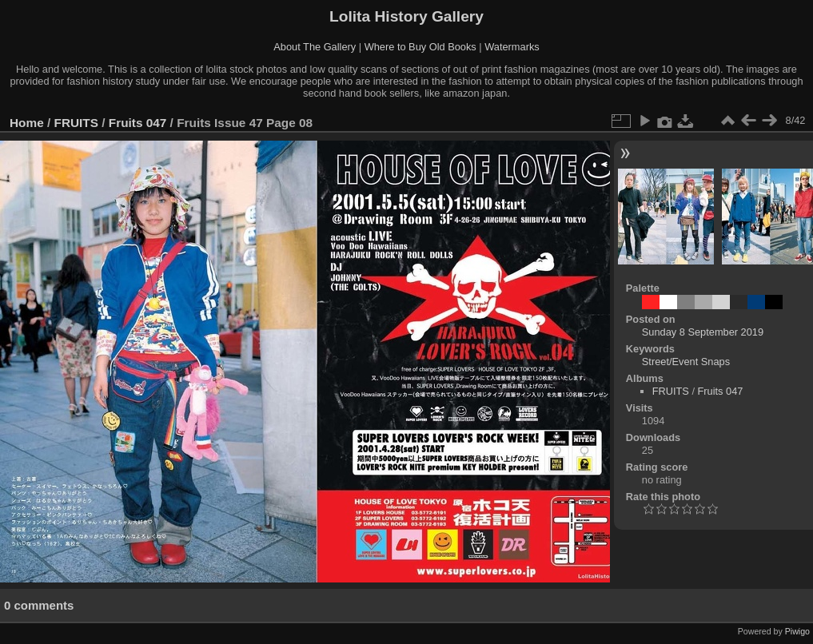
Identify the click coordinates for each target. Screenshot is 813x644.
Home (27, 123)
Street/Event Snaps (686, 362)
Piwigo (797, 631)
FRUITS (76, 123)
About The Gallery (315, 47)
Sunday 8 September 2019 (703, 332)
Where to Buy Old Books (420, 47)
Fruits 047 (138, 123)
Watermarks (512, 47)
